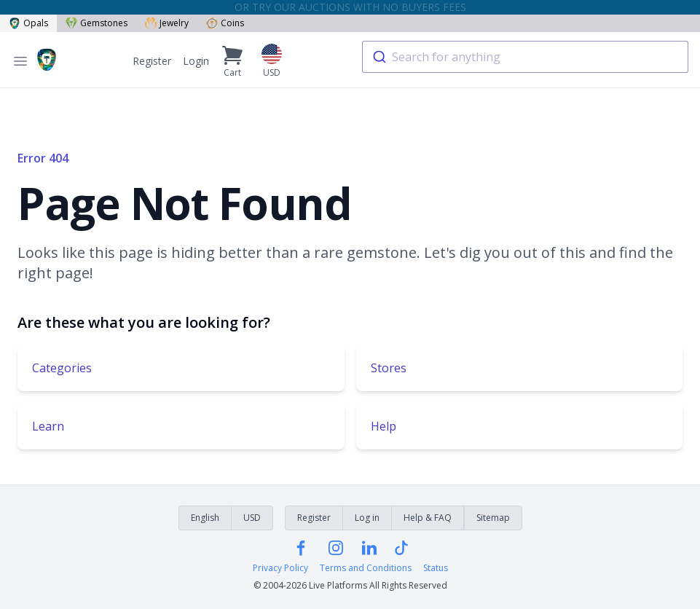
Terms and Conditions (366, 568)
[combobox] (525, 57)
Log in (367, 518)
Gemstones (97, 23)
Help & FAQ (428, 518)
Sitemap (493, 518)
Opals (28, 23)
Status (436, 568)
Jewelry (167, 23)
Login (196, 61)
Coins (225, 23)
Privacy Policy (280, 568)
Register (152, 61)
